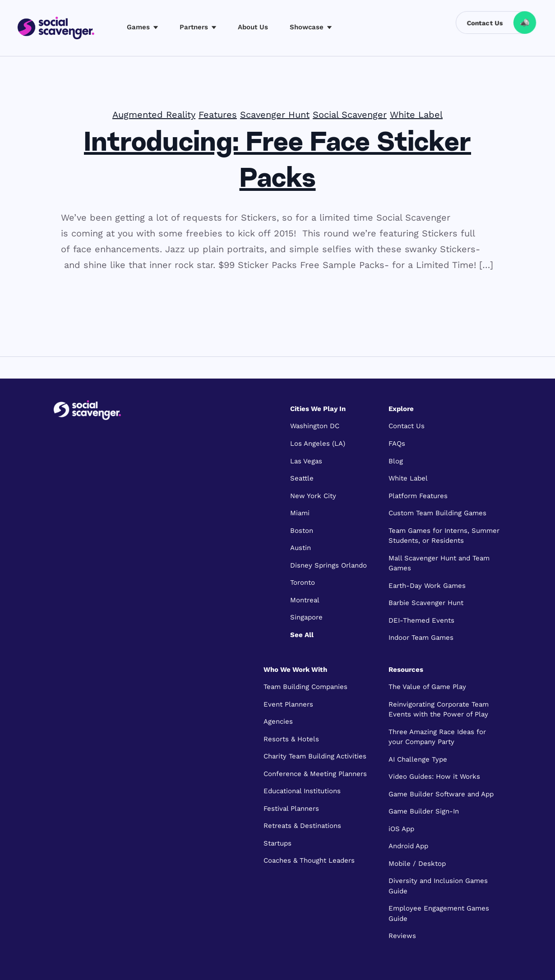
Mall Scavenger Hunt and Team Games (439, 563)
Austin (301, 548)
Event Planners (288, 704)
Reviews (402, 936)
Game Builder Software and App (441, 794)
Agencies (278, 721)
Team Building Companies (305, 687)
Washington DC (315, 426)
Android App (408, 846)
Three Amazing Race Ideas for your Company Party (437, 737)
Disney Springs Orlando (328, 565)
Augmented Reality (154, 115)
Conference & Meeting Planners (315, 774)
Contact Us (407, 426)
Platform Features (418, 496)
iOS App (401, 829)
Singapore (306, 617)
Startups (277, 843)
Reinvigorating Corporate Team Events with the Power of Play (439, 710)
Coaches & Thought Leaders (309, 860)
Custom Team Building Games (437, 513)
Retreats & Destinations (302, 826)
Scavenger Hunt (275, 115)
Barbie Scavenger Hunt (426, 603)
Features (218, 115)
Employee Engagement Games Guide (439, 913)
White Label (416, 115)
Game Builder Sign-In (424, 811)
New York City (313, 496)
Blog (396, 461)
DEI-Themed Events (421, 620)
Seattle (302, 478)
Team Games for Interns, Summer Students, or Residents (444, 536)
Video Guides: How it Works (434, 777)
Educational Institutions (302, 791)
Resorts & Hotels (291, 739)
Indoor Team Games (421, 638)
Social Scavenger (350, 115)
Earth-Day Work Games (427, 586)
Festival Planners (291, 809)
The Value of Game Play (427, 687)
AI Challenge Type (418, 759)
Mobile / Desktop (417, 864)
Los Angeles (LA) (318, 444)
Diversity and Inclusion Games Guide (438, 886)
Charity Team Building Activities (315, 756)
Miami (300, 513)
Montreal (305, 600)
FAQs (397, 444)
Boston (302, 531)
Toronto (303, 582)
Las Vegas (306, 461)
